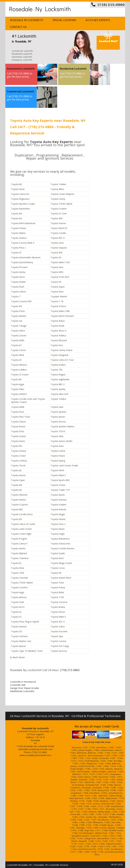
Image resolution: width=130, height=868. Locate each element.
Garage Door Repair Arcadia (24, 688)
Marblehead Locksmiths (22, 691)
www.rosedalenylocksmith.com (35, 755)
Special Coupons (64, 20)
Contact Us (18, 27)
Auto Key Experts (98, 20)
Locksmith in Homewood (23, 682)
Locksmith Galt (18, 685)
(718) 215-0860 (111, 5)
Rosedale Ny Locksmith (40, 9)
